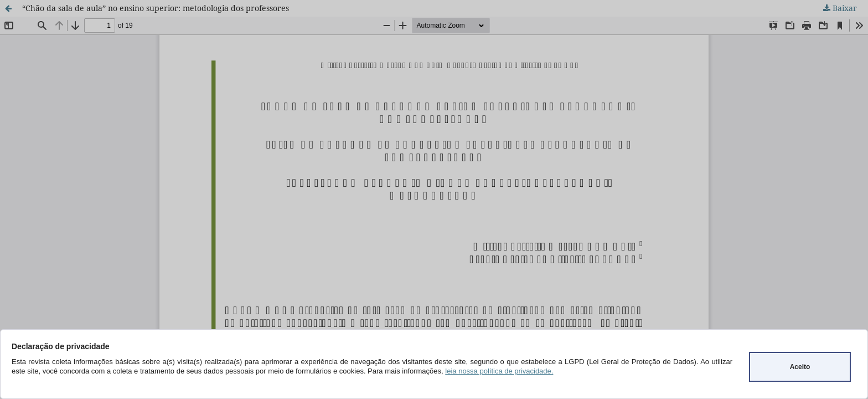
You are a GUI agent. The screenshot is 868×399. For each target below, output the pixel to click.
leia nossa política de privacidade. (499, 371)
